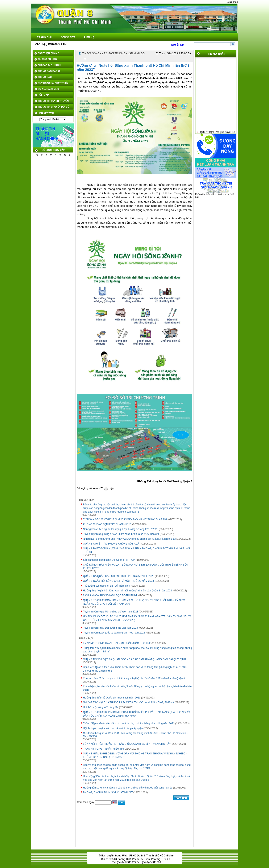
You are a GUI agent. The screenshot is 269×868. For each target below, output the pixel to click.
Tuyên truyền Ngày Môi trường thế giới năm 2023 (111, 612)
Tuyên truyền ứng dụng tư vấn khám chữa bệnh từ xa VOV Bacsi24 (121, 534)
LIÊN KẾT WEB (46, 113)
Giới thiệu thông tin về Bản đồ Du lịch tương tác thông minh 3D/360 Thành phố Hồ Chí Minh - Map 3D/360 (135, 735)
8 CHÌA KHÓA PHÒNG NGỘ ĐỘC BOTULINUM (110, 595)
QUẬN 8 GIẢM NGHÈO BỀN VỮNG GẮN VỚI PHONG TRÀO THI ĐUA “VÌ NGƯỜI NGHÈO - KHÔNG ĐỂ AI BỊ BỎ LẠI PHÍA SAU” (135, 755)
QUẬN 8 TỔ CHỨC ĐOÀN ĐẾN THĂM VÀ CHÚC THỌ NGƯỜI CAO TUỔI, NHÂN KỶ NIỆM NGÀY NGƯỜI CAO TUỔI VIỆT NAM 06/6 (134, 602)
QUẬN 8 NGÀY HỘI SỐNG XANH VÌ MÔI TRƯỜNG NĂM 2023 (118, 581)
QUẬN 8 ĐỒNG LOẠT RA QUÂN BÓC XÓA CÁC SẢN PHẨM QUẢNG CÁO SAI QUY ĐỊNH (134, 659)
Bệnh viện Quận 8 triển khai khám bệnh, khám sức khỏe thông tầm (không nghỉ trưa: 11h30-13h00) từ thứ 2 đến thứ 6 (135, 669)
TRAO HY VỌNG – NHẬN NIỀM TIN (103, 749)
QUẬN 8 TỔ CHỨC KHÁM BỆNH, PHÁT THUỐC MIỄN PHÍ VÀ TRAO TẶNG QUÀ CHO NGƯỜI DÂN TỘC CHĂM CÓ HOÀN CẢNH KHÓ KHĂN (137, 714)
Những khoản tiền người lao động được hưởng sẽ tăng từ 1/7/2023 (121, 529)
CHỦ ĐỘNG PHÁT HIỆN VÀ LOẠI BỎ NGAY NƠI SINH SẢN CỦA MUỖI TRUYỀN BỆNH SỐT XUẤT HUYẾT (136, 567)
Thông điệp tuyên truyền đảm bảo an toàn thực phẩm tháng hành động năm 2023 (129, 724)
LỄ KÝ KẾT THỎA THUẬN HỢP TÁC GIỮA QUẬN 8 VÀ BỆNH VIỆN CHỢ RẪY (127, 744)
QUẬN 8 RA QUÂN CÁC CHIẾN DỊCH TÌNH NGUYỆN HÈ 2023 (119, 576)
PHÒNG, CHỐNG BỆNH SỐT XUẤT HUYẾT (108, 792)
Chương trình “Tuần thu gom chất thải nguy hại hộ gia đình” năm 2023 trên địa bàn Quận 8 (134, 678)
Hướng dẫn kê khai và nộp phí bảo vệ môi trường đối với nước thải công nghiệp (128, 788)
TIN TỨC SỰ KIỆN (47, 59)
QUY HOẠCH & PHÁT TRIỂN (53, 83)
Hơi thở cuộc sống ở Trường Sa (101, 707)
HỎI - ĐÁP (43, 95)
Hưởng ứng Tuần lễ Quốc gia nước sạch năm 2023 (112, 698)
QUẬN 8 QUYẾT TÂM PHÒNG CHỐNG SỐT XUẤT (112, 544)
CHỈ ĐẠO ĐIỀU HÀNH (49, 65)
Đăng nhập (232, 2)
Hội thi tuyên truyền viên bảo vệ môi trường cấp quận (113, 728)
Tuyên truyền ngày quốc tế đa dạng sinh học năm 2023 (114, 633)
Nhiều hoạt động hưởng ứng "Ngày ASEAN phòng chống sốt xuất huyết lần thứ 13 (129, 539)
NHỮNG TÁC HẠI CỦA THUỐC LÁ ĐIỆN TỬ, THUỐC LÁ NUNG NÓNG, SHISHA (129, 702)
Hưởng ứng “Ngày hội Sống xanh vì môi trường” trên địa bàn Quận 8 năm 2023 (127, 591)
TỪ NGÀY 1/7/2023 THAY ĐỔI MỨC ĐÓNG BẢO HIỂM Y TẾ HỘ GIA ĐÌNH (125, 519)
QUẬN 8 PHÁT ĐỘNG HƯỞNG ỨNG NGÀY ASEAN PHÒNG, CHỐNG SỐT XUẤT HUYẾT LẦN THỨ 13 (136, 550)
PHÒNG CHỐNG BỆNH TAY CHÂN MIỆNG (107, 524)
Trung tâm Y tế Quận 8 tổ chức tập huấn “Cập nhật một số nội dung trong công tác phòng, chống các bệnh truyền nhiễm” (137, 650)
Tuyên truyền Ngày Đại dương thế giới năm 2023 (110, 628)
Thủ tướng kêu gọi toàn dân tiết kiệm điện (106, 586)
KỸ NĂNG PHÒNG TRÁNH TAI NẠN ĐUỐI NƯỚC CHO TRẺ (117, 643)
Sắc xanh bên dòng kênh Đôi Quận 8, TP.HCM (109, 560)
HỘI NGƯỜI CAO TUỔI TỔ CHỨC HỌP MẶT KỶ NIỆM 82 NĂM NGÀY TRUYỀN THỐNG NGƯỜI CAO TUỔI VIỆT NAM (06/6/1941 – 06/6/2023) (137, 618)
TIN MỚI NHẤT (217, 54)
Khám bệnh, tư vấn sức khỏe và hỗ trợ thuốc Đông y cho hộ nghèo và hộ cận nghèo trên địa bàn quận (137, 688)
